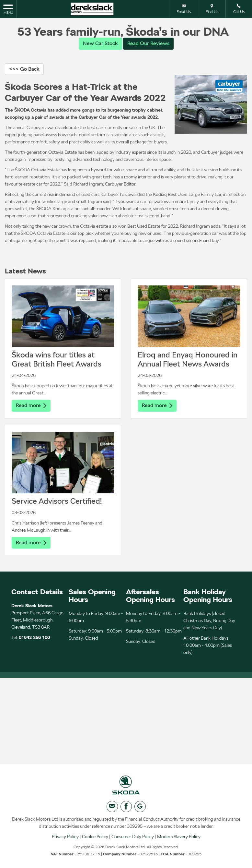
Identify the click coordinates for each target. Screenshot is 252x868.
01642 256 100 (34, 638)
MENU (8, 9)
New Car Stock (100, 43)
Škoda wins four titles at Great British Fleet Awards (57, 359)
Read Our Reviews (148, 43)
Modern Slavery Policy (179, 837)
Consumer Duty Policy (133, 837)
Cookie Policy (95, 837)
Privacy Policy (65, 837)
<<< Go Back (24, 69)
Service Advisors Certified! (57, 501)
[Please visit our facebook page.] (126, 807)
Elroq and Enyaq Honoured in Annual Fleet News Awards (188, 359)
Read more (31, 405)
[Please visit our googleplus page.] (140, 807)
